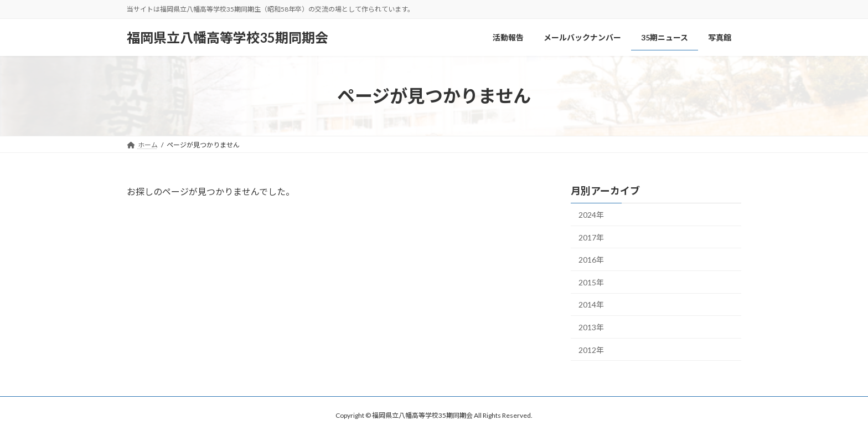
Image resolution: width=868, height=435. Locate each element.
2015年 (591, 282)
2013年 (591, 327)
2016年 (591, 260)
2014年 (591, 304)
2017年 (591, 237)
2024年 (591, 215)
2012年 (591, 350)
